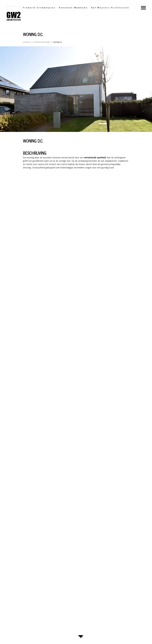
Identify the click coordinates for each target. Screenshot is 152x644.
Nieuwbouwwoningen (42, 42)
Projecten (27, 42)
